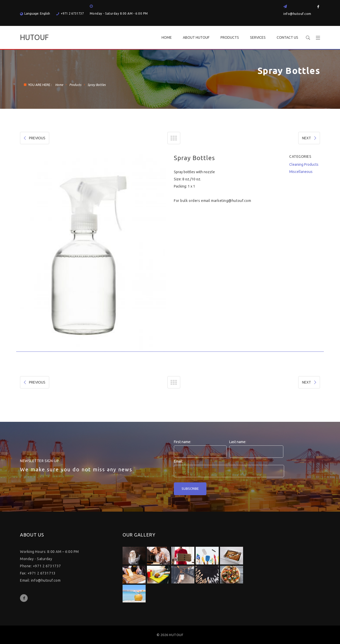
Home (59, 85)
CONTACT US (287, 37)
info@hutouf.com (297, 14)
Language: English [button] (35, 13)
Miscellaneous (301, 172)
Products (75, 85)
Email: (178, 461)
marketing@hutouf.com (231, 201)
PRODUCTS (230, 37)
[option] (93, 253)
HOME (167, 37)
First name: (182, 442)
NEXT (310, 138)
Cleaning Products (304, 164)
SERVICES (258, 37)
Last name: (238, 442)
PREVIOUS (34, 138)
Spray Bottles (97, 85)
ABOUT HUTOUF (196, 37)
